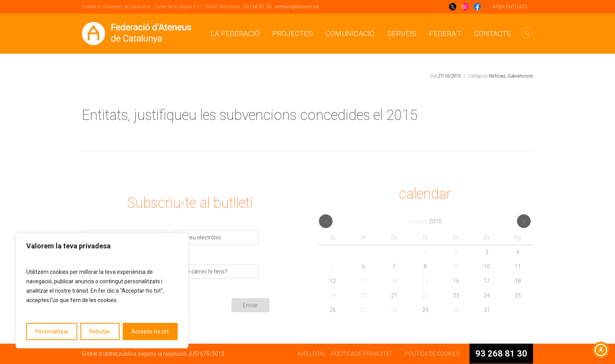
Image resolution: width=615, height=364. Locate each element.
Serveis (402, 34)
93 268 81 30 (257, 7)
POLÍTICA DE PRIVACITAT (362, 354)
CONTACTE (493, 34)
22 (425, 295)
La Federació (235, 34)
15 (425, 281)
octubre (425, 221)
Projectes (293, 34)
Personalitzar (52, 331)
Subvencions (520, 76)
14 (394, 281)
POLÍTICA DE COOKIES (432, 354)
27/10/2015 (449, 76)
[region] (102, 291)
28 (394, 310)
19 (333, 295)
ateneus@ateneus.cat (297, 7)
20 (364, 295)
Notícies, (498, 76)
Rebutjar (100, 331)
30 (456, 310)
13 (364, 281)
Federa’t (445, 34)
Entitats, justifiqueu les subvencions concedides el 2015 (250, 115)
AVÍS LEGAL (312, 354)
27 (364, 310)
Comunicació (350, 34)
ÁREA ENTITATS (510, 7)
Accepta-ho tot (150, 331)
